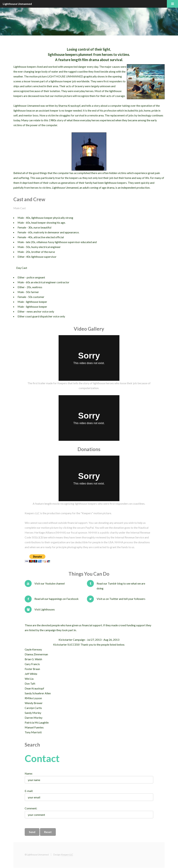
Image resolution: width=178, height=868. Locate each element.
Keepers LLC (67, 855)
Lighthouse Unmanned (17, 4)
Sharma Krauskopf (69, 106)
